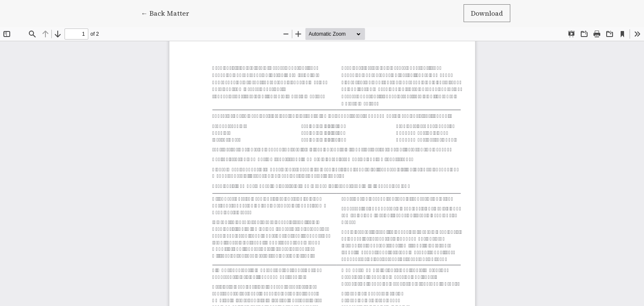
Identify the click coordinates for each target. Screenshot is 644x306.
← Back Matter (169, 13)
